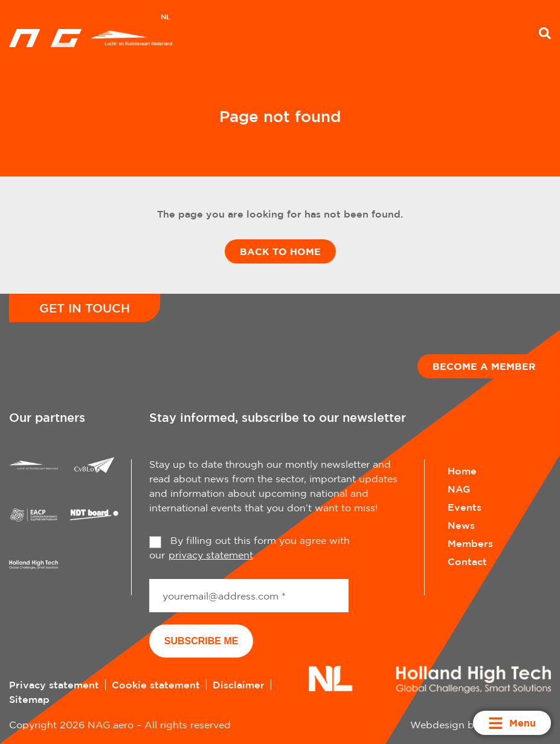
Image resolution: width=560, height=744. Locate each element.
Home (462, 471)
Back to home (280, 251)
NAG (459, 489)
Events (465, 507)
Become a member (484, 366)
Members (470, 543)
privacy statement (211, 555)
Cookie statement (156, 685)
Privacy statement (54, 685)
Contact (467, 561)
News (461, 525)
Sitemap (29, 699)
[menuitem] (166, 18)
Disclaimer (239, 685)
